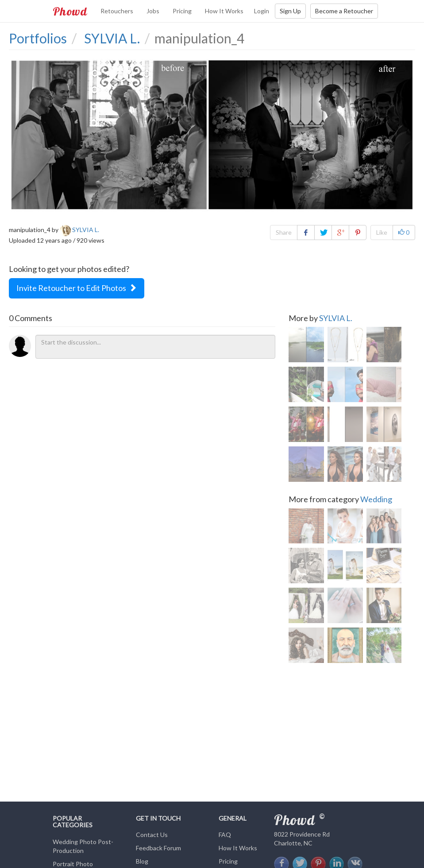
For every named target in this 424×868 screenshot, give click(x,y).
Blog (142, 861)
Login (262, 11)
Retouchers (117, 11)
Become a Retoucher (344, 11)
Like (382, 232)
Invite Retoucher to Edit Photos (77, 288)
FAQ (225, 835)
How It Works (224, 11)
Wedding (376, 499)
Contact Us (152, 835)
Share (284, 232)
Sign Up (290, 11)
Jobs (153, 11)
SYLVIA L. (336, 318)
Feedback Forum (158, 848)
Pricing (182, 11)
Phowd (70, 11)
